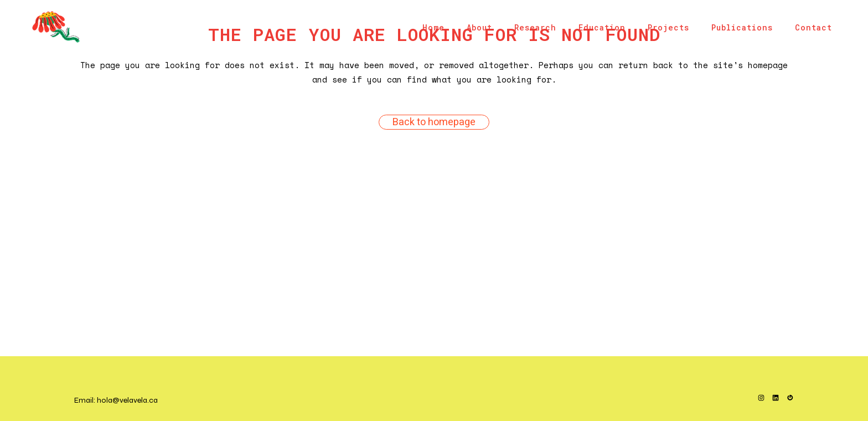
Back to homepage (434, 122)
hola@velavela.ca (127, 400)
